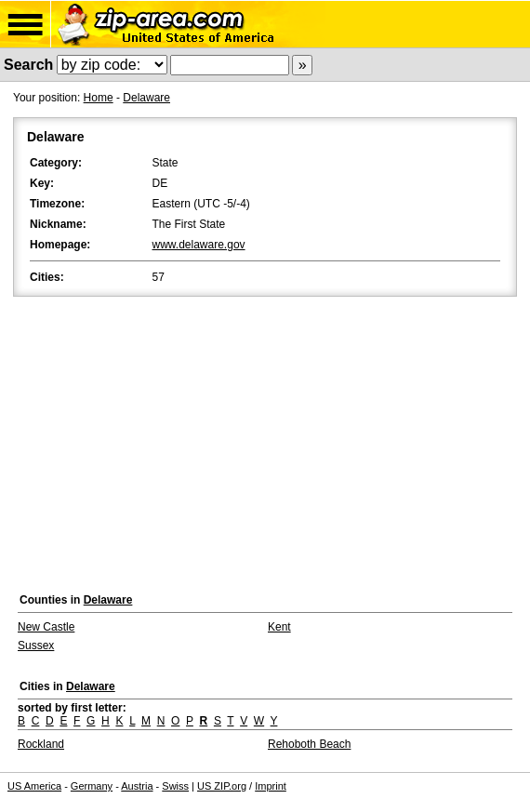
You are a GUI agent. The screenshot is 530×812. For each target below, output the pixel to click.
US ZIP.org (222, 786)
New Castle (46, 627)
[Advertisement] (265, 440)
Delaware (146, 98)
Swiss (175, 786)
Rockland (41, 744)
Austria (137, 786)
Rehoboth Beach (309, 744)
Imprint (271, 786)
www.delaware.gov (199, 245)
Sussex (36, 646)
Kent (279, 627)
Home (99, 98)
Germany (92, 786)
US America (34, 786)
